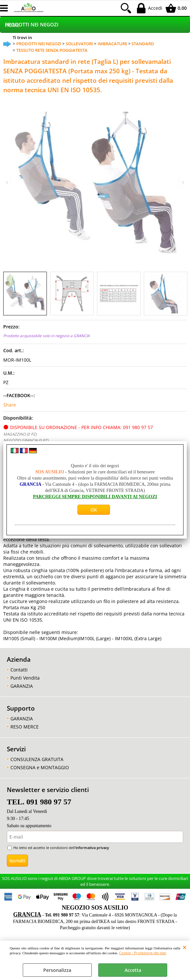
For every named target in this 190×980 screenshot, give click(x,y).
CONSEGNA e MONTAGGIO (40, 767)
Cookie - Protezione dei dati (143, 953)
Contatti (19, 670)
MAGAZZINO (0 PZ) (20, 434)
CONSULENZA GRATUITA (37, 759)
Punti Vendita (25, 678)
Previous (7, 183)
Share (10, 405)
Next (183, 183)
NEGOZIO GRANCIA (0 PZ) (26, 440)
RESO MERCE (25, 727)
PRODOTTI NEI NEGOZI (32, 25)
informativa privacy (92, 848)
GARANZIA (22, 686)
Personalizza (57, 970)
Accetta (133, 970)
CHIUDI (185, 947)
